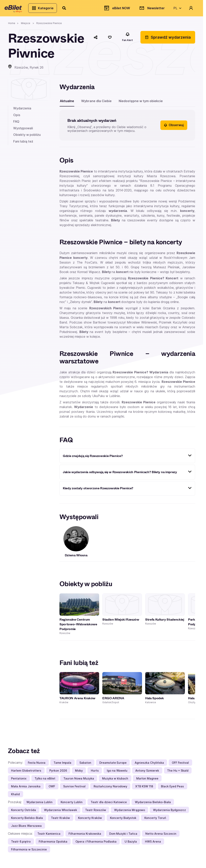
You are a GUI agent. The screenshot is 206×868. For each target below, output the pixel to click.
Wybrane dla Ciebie (96, 104)
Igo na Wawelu (117, 773)
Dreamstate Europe (113, 765)
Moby (79, 773)
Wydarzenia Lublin (40, 805)
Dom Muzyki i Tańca (123, 836)
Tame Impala (62, 765)
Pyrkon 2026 (58, 773)
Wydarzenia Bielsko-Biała (153, 805)
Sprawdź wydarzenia (168, 40)
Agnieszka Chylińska (149, 765)
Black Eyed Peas (172, 789)
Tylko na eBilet (45, 781)
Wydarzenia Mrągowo (130, 813)
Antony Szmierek (147, 773)
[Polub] (110, 40)
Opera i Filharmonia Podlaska (96, 844)
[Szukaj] (68, 9)
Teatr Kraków (60, 821)
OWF (52, 789)
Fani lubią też (23, 144)
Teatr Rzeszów (96, 813)
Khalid (15, 797)
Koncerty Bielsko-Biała (27, 821)
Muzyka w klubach (115, 781)
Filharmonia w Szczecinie (29, 852)
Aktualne (67, 104)
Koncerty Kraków (90, 821)
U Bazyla (131, 844)
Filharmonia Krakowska (85, 836)
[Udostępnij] (96, 40)
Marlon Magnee (147, 781)
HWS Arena (153, 844)
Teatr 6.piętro (21, 844)
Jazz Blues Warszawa (26, 828)
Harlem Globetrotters (26, 773)
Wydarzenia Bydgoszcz (169, 813)
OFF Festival (180, 765)
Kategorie (46, 9)
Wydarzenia (22, 111)
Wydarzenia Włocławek (61, 813)
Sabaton (85, 765)
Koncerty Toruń (155, 821)
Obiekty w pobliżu (27, 138)
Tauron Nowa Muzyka (79, 781)
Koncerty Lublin (72, 805)
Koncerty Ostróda (24, 813)
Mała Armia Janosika (26, 789)
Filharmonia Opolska (53, 844)
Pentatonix (19, 781)
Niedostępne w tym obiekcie (141, 104)
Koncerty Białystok (123, 821)
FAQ (16, 124)
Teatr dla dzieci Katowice (109, 805)
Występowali (23, 131)
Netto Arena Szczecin (161, 836)
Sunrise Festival (74, 789)
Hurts (95, 773)
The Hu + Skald (178, 773)
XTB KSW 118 (144, 789)
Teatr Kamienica (49, 836)
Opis (17, 118)
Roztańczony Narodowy (110, 789)
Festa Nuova (37, 765)
